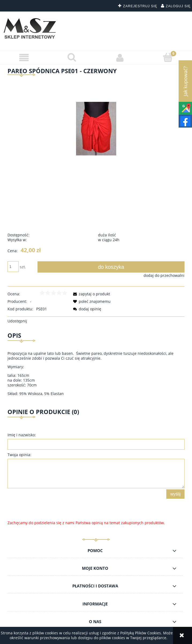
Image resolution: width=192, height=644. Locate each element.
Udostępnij (17, 321)
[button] (24, 58)
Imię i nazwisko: (22, 435)
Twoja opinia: (19, 455)
